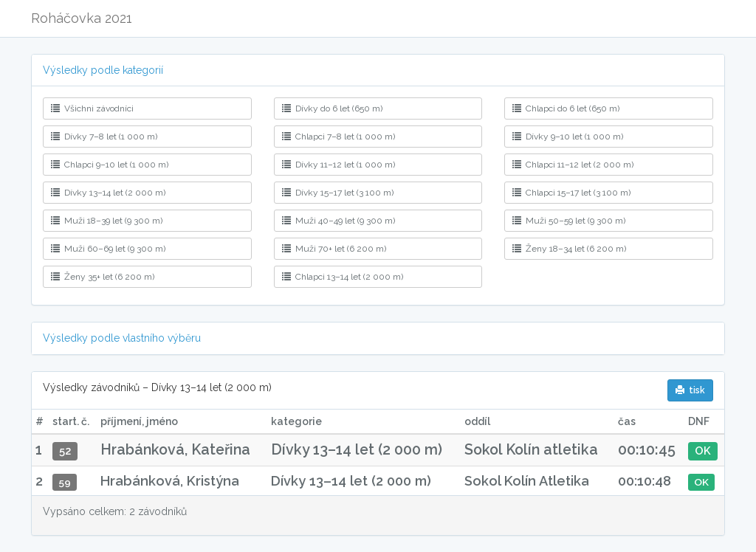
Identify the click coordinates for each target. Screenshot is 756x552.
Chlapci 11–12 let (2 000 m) (573, 165)
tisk (690, 390)
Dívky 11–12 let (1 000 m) (339, 165)
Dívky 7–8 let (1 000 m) (104, 137)
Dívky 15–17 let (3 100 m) (338, 193)
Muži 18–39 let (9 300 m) (107, 221)
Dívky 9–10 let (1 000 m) (568, 137)
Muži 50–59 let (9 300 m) (569, 221)
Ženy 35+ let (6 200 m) (103, 277)
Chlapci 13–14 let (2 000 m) (343, 277)
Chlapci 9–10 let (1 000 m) (110, 165)
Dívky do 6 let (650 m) (332, 108)
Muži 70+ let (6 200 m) (334, 249)
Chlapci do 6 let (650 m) (566, 108)
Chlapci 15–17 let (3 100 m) (571, 193)
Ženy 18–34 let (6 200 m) (569, 249)
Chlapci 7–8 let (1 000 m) (339, 137)
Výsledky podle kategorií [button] (103, 70)
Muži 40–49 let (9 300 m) (339, 221)
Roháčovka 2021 (82, 18)
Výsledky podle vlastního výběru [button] (122, 338)
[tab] (378, 70)
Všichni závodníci (92, 108)
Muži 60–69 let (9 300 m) (108, 249)
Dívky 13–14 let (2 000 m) (108, 193)
